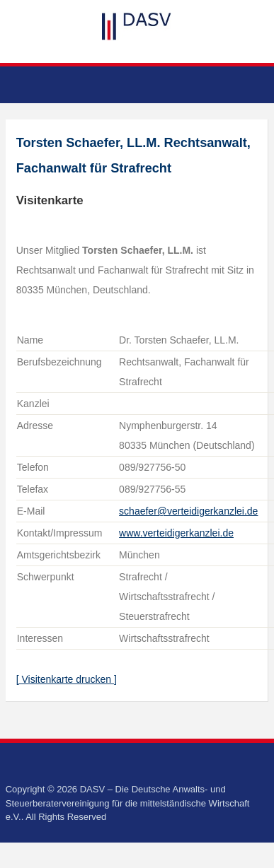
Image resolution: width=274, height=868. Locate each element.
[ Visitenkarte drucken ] (67, 679)
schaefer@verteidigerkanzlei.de (188, 511)
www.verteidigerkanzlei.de (176, 533)
